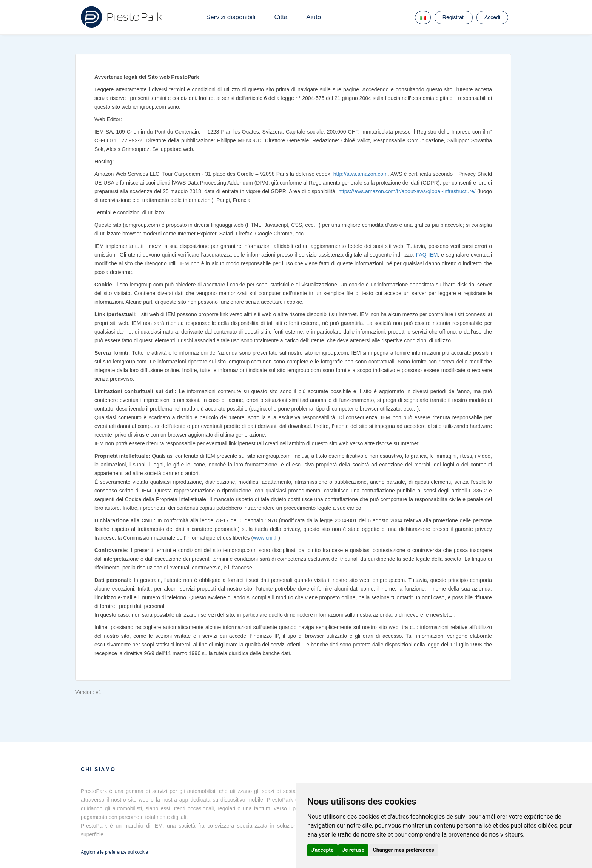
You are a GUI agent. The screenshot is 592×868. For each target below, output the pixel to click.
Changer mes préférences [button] (404, 850)
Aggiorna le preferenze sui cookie (114, 852)
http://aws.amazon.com (361, 174)
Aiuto (314, 17)
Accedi (492, 17)
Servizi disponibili (231, 17)
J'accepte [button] (322, 850)
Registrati (454, 17)
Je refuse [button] (353, 850)
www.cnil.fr (266, 538)
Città (281, 17)
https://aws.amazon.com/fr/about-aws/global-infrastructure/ (407, 191)
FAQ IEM (427, 255)
